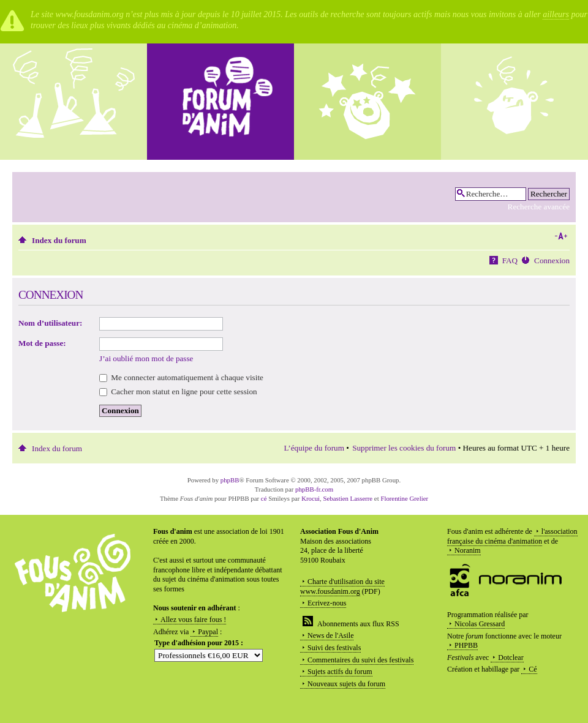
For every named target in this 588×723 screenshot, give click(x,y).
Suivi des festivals (334, 648)
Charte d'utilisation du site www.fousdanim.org (342, 586)
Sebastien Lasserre (348, 498)
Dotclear (511, 657)
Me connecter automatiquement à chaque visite (181, 377)
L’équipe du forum (314, 448)
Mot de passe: (42, 343)
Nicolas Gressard (480, 624)
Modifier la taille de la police (561, 236)
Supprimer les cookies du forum (404, 448)
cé (264, 498)
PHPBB (466, 645)
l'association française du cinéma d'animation (512, 536)
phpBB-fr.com (314, 489)
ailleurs (556, 14)
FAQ (510, 260)
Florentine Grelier (404, 498)
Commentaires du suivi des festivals (360, 660)
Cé (533, 669)
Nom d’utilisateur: (50, 323)
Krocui (311, 498)
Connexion (552, 260)
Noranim (468, 550)
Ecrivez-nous (327, 603)
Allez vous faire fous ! (193, 620)
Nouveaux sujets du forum (346, 684)
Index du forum (59, 240)
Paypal (208, 632)
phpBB (230, 480)
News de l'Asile (330, 635)
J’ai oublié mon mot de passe (146, 358)
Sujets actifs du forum (340, 672)
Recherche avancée (539, 207)
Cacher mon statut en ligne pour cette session (178, 391)
